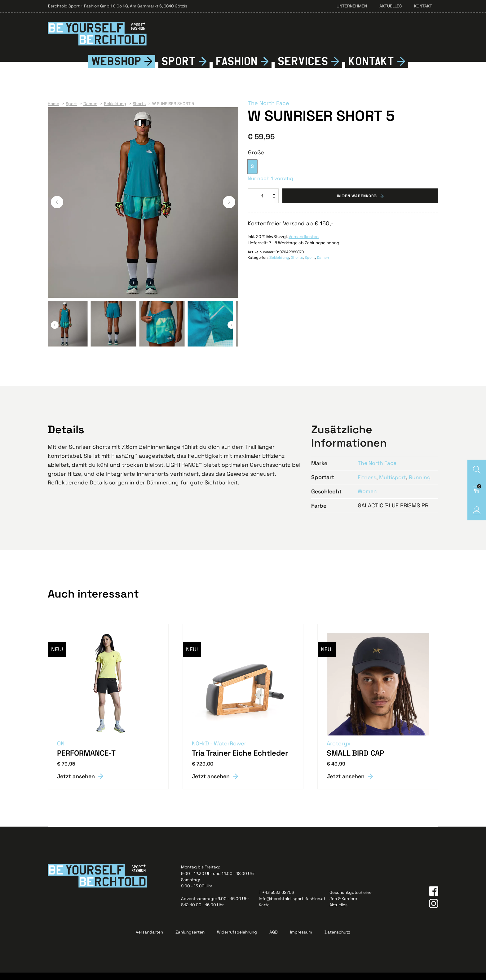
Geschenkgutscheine (351, 900)
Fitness (367, 484)
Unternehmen (352, 6)
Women (368, 499)
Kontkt (371, 69)
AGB (274, 940)
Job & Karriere (343, 906)
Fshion (237, 69)
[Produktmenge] (263, 203)
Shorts (297, 265)
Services (303, 69)
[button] (57, 210)
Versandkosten (304, 244)
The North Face (268, 111)
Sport (179, 69)
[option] (252, 174)
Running (421, 484)
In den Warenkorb (357, 203)
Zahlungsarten (190, 940)
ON (61, 751)
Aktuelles (391, 6)
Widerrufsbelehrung (237, 940)
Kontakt (423, 6)
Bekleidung (279, 265)
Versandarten (149, 940)
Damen (323, 265)
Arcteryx (339, 751)
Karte (264, 912)
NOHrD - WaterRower (219, 751)
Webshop (116, 69)
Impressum (301, 940)
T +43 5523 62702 (276, 900)
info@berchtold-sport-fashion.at (292, 906)
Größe (256, 160)
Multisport (394, 484)
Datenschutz (337, 940)
